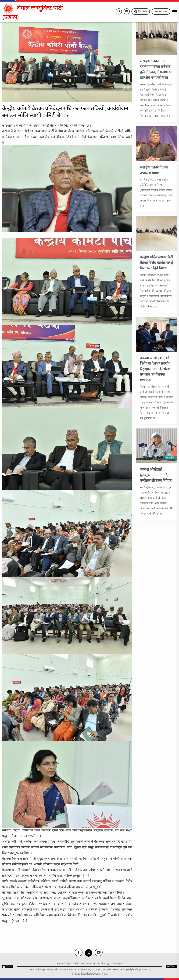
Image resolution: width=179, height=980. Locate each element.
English (141, 11)
